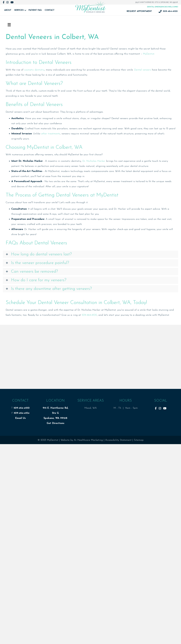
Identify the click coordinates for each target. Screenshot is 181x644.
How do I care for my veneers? (39, 280)
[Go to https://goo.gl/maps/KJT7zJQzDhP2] (157, 2)
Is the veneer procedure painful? (40, 263)
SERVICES (19, 10)
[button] (90, 254)
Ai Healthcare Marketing (88, 440)
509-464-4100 (89, 315)
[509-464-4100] (168, 11)
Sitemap (139, 440)
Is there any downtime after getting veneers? (51, 289)
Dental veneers (143, 70)
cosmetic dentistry (34, 70)
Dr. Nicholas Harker (94, 161)
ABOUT (8, 10)
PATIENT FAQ (35, 10)
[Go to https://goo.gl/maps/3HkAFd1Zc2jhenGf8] (163, 7)
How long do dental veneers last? (41, 254)
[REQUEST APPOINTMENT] (139, 11)
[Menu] (9, 25)
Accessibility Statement (118, 440)
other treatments (51, 134)
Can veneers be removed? (34, 272)
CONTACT (50, 10)
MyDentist (149, 54)
